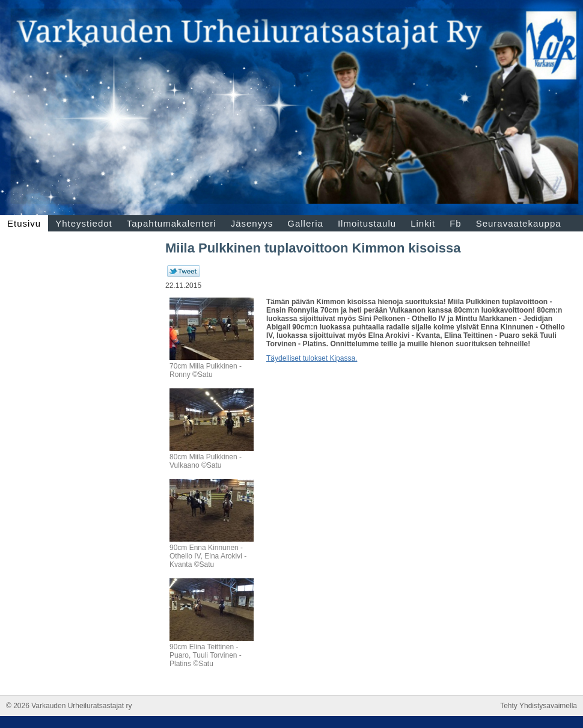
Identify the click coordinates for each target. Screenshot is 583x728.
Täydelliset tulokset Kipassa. (312, 358)
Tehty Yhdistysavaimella (539, 706)
